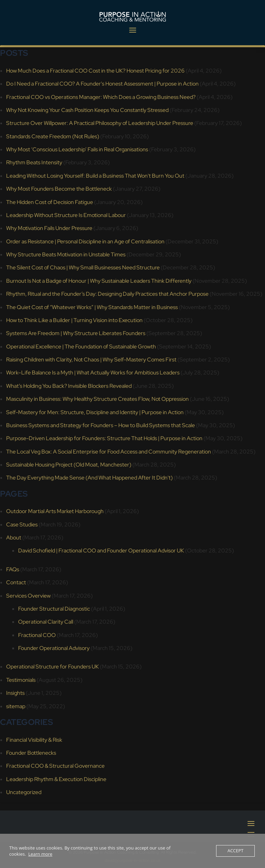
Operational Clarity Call (46, 622)
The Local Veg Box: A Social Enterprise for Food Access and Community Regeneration (109, 452)
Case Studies (22, 525)
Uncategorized (24, 792)
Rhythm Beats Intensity (34, 162)
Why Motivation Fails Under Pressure (49, 228)
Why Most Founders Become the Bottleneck (59, 189)
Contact (16, 582)
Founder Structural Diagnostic (54, 609)
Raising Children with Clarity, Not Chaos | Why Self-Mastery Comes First (91, 360)
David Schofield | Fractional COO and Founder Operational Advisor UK (101, 551)
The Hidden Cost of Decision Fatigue (50, 202)
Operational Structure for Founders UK (52, 667)
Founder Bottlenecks (31, 753)
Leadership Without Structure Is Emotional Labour (66, 215)
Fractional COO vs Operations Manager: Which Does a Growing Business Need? (101, 97)
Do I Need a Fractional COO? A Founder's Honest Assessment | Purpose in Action (102, 84)
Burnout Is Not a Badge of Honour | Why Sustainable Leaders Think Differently (99, 281)
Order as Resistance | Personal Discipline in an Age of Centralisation (85, 241)
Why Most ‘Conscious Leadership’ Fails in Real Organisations (77, 149)
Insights (15, 693)
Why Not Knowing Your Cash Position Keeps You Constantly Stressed (87, 110)
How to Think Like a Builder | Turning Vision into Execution (74, 320)
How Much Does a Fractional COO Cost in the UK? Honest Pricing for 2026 (95, 71)
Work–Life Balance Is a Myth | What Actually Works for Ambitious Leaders (93, 373)
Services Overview (28, 596)
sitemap (16, 706)
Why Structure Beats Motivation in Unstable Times (66, 254)
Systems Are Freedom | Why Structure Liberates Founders (76, 333)
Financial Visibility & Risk (34, 740)
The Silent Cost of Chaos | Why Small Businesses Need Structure (83, 267)
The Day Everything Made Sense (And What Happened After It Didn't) (89, 478)
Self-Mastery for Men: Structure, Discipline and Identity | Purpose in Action (95, 412)
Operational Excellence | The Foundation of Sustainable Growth (81, 347)
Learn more (40, 854)
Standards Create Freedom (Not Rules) (53, 136)
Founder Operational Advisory (54, 648)
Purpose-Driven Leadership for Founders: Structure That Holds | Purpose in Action (104, 438)
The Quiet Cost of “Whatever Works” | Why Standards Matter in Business (92, 307)
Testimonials (21, 680)
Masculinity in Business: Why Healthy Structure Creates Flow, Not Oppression (97, 399)
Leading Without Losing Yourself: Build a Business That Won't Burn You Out (95, 176)
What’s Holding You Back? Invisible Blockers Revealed (69, 386)
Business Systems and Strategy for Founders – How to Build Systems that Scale (101, 425)
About (14, 538)
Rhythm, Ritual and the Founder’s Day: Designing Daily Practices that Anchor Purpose (107, 294)
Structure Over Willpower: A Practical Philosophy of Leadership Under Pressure (100, 123)
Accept (235, 851)
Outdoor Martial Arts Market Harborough (55, 511)
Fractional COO (37, 635)
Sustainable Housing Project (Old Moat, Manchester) (69, 465)
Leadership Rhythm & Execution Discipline (56, 779)
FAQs (13, 569)
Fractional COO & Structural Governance (55, 766)
